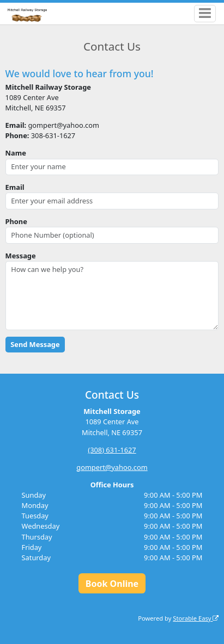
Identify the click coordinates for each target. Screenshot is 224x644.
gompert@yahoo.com (112, 467)
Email (15, 187)
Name (16, 153)
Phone (16, 221)
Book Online (112, 584)
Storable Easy (196, 618)
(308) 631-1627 (112, 450)
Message (21, 256)
